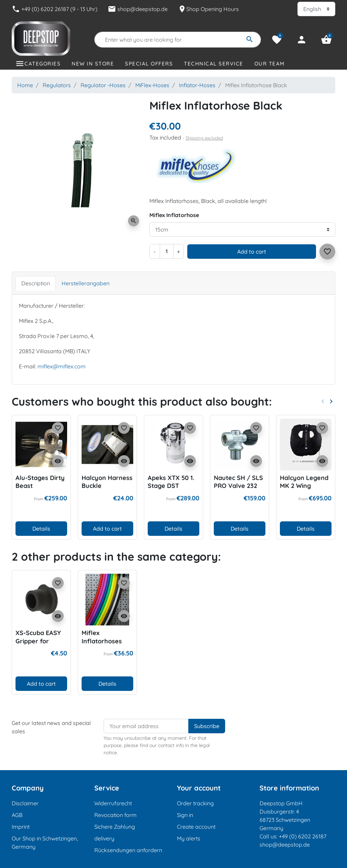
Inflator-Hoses (197, 85)
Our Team (270, 64)
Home (25, 85)
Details (41, 529)
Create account (196, 827)
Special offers (149, 64)
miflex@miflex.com (62, 366)
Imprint (21, 827)
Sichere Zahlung (115, 827)
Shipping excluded (204, 138)
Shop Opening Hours (208, 9)
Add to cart (252, 252)
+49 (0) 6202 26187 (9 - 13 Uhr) (55, 9)
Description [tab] (36, 283)
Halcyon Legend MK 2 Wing (304, 482)
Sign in (185, 815)
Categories (43, 64)
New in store (93, 64)
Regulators (57, 85)
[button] (326, 40)
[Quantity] (167, 251)
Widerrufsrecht (113, 803)
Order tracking (195, 803)
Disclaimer (25, 803)
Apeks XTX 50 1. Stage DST (171, 482)
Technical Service (214, 64)
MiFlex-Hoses (152, 85)
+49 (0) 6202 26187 (303, 836)
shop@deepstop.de (138, 9)
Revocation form (115, 815)
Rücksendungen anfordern (128, 850)
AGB (17, 815)
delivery (104, 838)
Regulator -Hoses (103, 85)
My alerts (189, 838)
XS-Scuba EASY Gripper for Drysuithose (38, 641)
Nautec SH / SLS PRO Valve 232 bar (238, 486)
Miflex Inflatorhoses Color (102, 641)
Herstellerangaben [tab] (86, 283)
